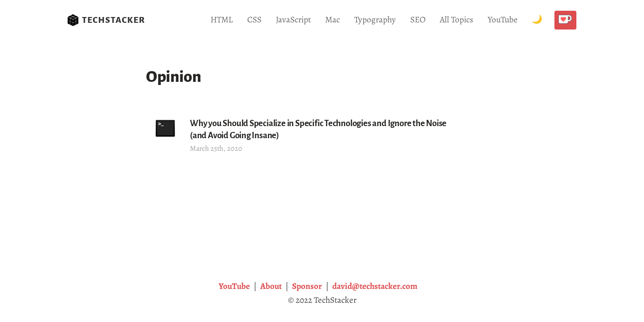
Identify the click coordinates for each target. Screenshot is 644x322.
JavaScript (293, 19)
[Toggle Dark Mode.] (537, 20)
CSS (254, 19)
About (271, 286)
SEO (418, 19)
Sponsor (307, 286)
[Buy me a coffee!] (565, 20)
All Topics (457, 19)
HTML (222, 19)
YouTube (503, 19)
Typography (375, 19)
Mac (333, 19)
